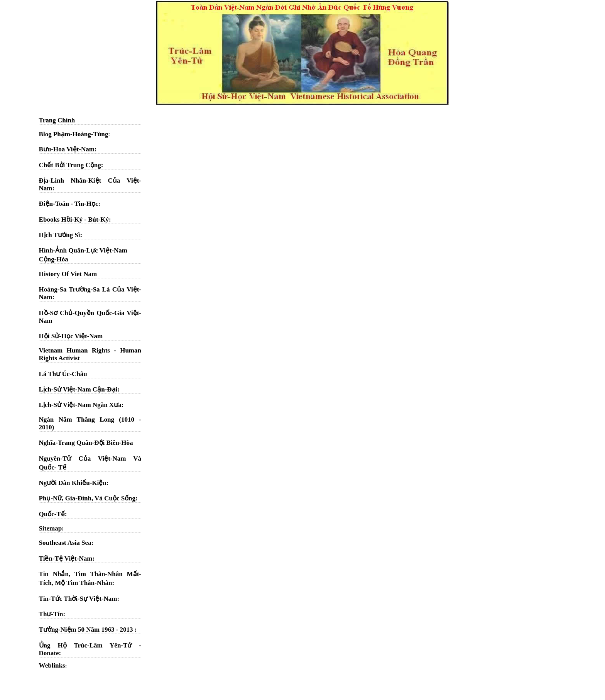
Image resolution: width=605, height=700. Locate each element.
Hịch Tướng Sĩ (60, 235)
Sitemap (51, 528)
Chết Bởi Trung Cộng (70, 165)
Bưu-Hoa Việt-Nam (67, 149)
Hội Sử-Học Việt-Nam (71, 336)
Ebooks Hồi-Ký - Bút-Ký (74, 219)
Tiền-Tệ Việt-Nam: (67, 558)
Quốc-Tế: (53, 514)
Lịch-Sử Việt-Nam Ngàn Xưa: (81, 405)
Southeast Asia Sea (65, 543)
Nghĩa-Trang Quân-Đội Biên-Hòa (86, 443)
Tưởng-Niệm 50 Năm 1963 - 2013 (87, 630)
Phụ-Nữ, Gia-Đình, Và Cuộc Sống (87, 498)
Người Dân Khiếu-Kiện (73, 483)
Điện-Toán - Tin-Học (69, 204)
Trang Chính (57, 120)
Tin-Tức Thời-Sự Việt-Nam (78, 599)
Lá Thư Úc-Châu (63, 374)
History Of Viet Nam (68, 274)
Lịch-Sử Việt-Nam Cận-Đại (78, 389)
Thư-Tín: (52, 614)
